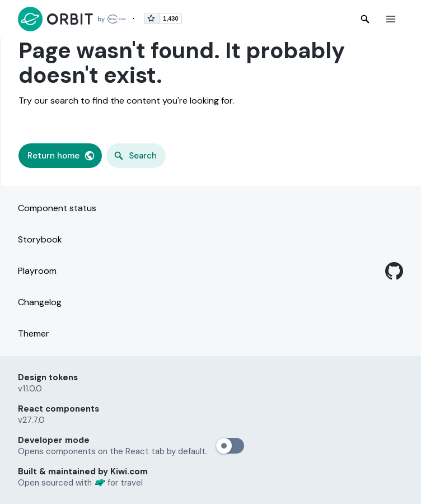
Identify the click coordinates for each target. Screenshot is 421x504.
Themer (34, 333)
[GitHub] (394, 271)
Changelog (40, 302)
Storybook (40, 239)
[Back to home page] (72, 19)
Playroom (37, 271)
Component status (57, 208)
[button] (391, 19)
